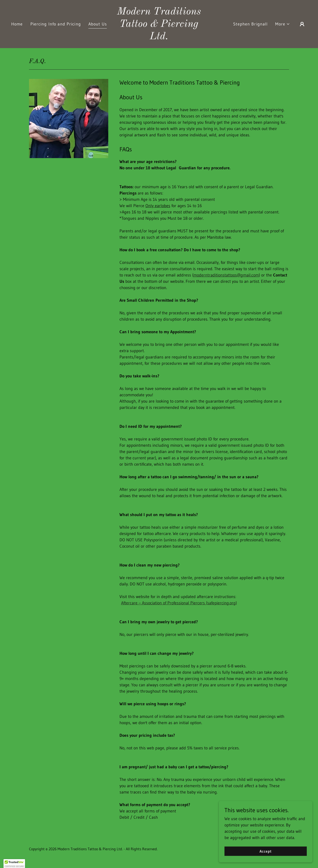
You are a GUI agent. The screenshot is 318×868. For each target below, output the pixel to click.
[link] (159, 38)
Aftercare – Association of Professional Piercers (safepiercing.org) (179, 603)
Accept (266, 851)
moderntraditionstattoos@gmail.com (226, 275)
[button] (283, 24)
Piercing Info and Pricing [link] (56, 24)
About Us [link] (98, 24)
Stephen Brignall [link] (250, 24)
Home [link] (17, 24)
